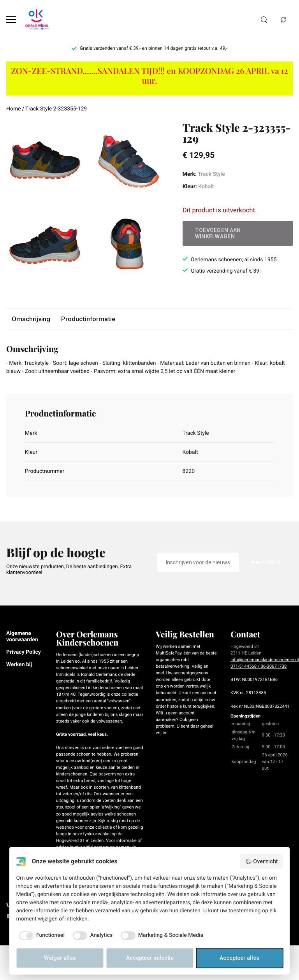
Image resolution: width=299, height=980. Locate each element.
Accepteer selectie (150, 958)
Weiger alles (60, 958)
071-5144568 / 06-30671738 (259, 666)
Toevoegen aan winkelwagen (218, 233)
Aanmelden (266, 562)
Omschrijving (31, 319)
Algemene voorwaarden (22, 637)
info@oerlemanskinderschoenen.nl (265, 660)
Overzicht (261, 861)
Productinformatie (88, 319)
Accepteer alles (239, 958)
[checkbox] (40, 936)
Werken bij (19, 665)
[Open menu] (11, 20)
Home (14, 109)
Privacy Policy (24, 652)
